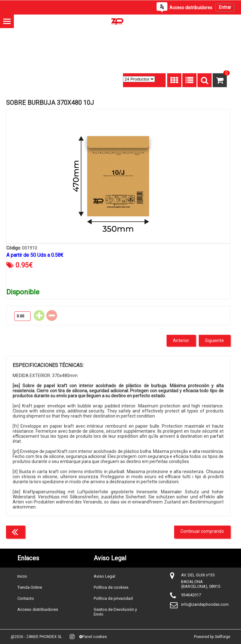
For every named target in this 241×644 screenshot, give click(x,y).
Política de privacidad (113, 598)
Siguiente (215, 340)
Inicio (22, 576)
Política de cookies (111, 587)
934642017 (191, 595)
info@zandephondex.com (205, 604)
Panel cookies (93, 637)
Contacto (26, 598)
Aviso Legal (104, 576)
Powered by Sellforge (212, 637)
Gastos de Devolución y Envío (115, 612)
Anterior (181, 340)
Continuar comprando (202, 531)
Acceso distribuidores (38, 609)
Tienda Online (30, 587)
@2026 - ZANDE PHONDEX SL (36, 637)
